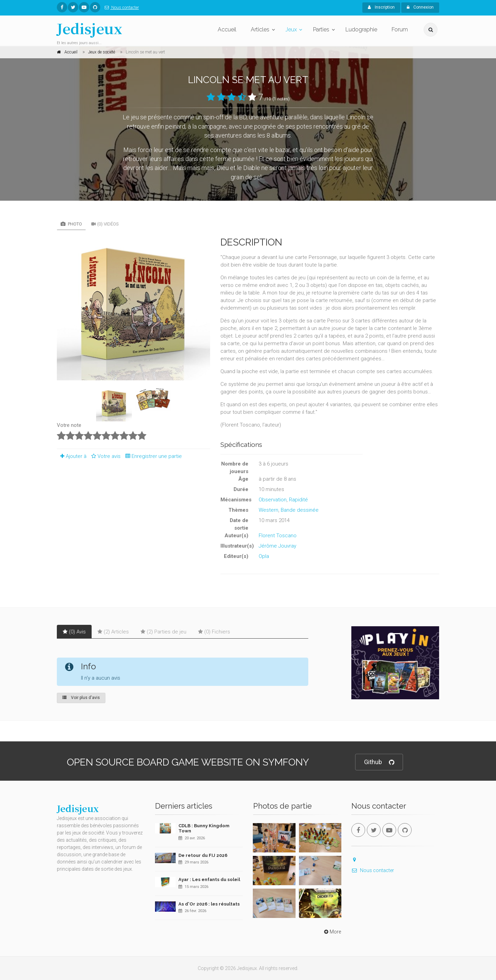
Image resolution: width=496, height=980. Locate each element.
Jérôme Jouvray (277, 546)
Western (268, 510)
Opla (264, 556)
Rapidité (298, 500)
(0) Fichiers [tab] (214, 632)
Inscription (381, 7)
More (332, 932)
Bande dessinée (300, 510)
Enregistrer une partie (152, 456)
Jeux (291, 29)
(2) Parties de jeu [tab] (163, 632)
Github (379, 762)
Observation (273, 500)
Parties (321, 29)
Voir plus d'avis (81, 698)
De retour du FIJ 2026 (203, 855)
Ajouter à (72, 456)
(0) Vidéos (105, 224)
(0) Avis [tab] (74, 632)
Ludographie (361, 29)
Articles (260, 29)
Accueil (227, 29)
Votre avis (105, 456)
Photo (71, 224)
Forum (400, 29)
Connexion (420, 7)
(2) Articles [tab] (113, 632)
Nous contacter (120, 8)
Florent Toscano (278, 536)
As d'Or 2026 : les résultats (209, 904)
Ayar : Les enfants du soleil (209, 879)
